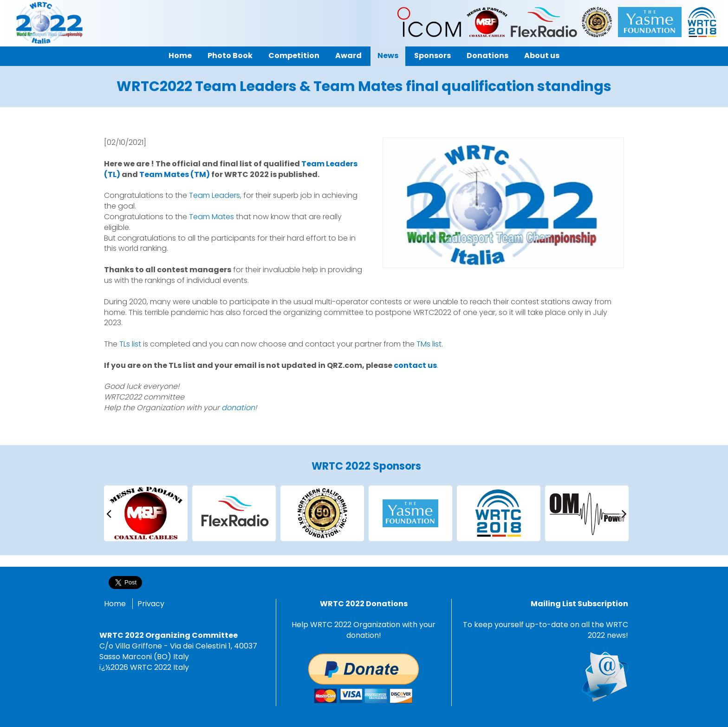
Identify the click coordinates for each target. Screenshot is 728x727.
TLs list (130, 344)
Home (115, 604)
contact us (415, 365)
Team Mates (211, 217)
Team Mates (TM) (175, 174)
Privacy (151, 604)
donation (238, 408)
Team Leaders (214, 195)
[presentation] (109, 513)
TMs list (429, 344)
